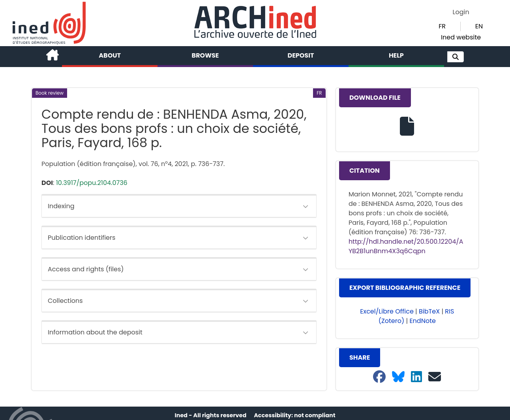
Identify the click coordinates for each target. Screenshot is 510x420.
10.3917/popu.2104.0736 (92, 183)
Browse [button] (205, 55)
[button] (456, 57)
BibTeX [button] (429, 311)
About (110, 55)
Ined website (461, 37)
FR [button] (442, 26)
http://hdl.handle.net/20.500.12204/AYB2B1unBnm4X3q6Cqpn (406, 246)
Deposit (301, 55)
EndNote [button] (423, 321)
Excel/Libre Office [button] (387, 311)
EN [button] (479, 26)
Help (396, 55)
